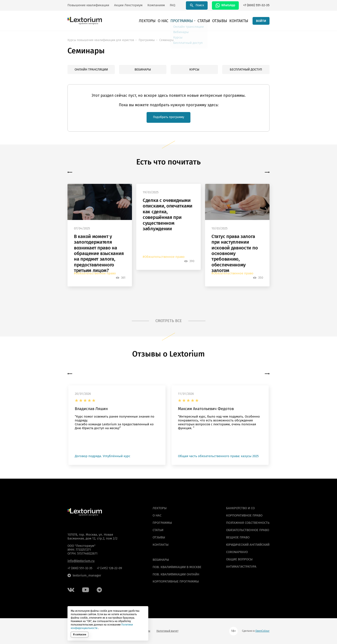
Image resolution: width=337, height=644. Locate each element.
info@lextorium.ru (81, 561)
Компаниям (156, 5)
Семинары (166, 40)
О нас (174, 22)
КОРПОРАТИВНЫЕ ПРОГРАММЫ (176, 581)
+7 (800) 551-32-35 (256, 5)
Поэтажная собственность (248, 523)
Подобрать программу (168, 118)
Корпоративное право (244, 515)
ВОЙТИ (261, 22)
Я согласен (80, 635)
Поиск (197, 5)
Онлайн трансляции (91, 69)
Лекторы (161, 22)
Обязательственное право (248, 530)
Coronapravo (237, 552)
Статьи (210, 22)
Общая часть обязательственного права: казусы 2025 (218, 457)
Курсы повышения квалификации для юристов (101, 40)
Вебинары (143, 69)
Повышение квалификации (88, 5)
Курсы (194, 69)
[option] (100, 236)
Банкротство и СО (240, 508)
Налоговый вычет (167, 631)
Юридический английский (248, 545)
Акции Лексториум (128, 5)
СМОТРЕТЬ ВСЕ (169, 321)
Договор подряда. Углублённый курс (103, 457)
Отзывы (224, 22)
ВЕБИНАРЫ (161, 560)
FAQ (172, 5)
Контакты (240, 22)
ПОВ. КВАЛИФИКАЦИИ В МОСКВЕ (177, 567)
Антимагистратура (241, 567)
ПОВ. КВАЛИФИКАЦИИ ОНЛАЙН (176, 574)
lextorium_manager (84, 575)
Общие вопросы (239, 559)
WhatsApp (225, 5)
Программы (191, 22)
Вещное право (238, 537)
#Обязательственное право (95, 274)
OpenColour (262, 631)
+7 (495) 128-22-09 (109, 568)
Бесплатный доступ (246, 69)
